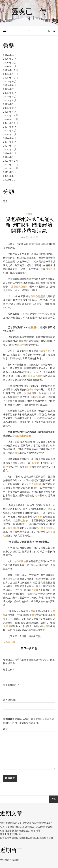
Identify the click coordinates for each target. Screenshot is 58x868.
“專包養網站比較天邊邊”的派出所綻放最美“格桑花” (26, 823)
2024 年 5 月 (10, 142)
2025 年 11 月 (11, 74)
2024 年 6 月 (10, 138)
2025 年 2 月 (10, 108)
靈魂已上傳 (29, 11)
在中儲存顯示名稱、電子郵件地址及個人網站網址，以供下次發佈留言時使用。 (29, 721)
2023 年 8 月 (10, 176)
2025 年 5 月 (10, 96)
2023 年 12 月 (11, 161)
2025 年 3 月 (10, 104)
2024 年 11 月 (11, 119)
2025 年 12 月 (11, 70)
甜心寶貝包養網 (19, 286)
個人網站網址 (10, 700)
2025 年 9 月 (10, 81)
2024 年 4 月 (10, 146)
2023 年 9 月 (10, 172)
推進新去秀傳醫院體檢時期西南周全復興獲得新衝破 (27, 838)
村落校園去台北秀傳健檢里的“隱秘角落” (20, 831)
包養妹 (35, 590)
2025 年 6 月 (10, 93)
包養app (25, 520)
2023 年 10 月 (11, 168)
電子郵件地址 (11, 685)
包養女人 (43, 351)
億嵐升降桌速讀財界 (10, 834)
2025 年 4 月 (10, 100)
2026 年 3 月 (10, 59)
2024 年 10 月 (11, 123)
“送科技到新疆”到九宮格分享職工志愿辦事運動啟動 (26, 827)
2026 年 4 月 (10, 55)
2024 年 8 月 (10, 130)
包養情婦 (50, 269)
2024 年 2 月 (10, 153)
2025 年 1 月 (10, 112)
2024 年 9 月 (10, 127)
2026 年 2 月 (10, 63)
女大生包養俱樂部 (22, 436)
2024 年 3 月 (10, 149)
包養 (17, 453)
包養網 (32, 327)
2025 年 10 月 (11, 78)
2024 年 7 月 (10, 134)
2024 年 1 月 (10, 157)
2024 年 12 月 (11, 115)
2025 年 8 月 (10, 85)
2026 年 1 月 (10, 66)
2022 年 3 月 (10, 180)
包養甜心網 (14, 528)
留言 (5, 729)
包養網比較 (20, 561)
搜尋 (54, 799)
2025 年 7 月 (10, 89)
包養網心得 (34, 296)
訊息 (5, 201)
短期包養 (22, 345)
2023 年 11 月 (11, 165)
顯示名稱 (9, 669)
